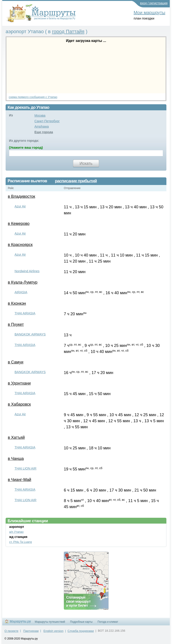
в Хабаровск (19, 404)
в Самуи (16, 362)
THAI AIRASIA (25, 313)
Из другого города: (24, 141)
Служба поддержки (81, 631)
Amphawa (42, 126)
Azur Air (20, 206)
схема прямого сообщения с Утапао (33, 97)
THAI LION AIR (26, 468)
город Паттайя (68, 32)
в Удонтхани (19, 383)
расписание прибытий (76, 181)
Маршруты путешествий (50, 622)
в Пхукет (16, 324)
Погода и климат (108, 622)
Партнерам (31, 631)
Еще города (44, 132)
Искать (86, 163)
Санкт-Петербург (47, 121)
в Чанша (16, 459)
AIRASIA (21, 292)
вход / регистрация (154, 3)
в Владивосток (21, 196)
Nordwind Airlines (27, 271)
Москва (40, 115)
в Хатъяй (16, 437)
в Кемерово (19, 224)
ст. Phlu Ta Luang (20, 542)
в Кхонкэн (17, 303)
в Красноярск (20, 245)
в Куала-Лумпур (23, 282)
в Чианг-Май (19, 480)
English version (53, 631)
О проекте (11, 631)
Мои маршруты (149, 13)
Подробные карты (81, 622)
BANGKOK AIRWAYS (30, 334)
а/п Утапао (16, 532)
